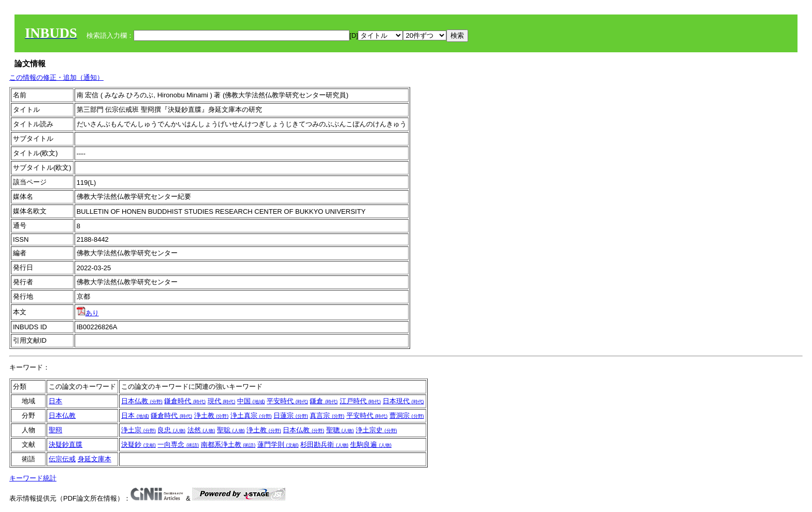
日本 (55, 401)
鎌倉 (324, 401)
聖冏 (55, 430)
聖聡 (231, 430)
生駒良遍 (371, 444)
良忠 (171, 430)
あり (88, 313)
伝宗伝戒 (62, 459)
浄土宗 (139, 430)
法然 (201, 430)
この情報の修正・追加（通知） (56, 77)
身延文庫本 (95, 459)
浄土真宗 (251, 415)
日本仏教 (142, 401)
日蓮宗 (291, 415)
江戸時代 (360, 401)
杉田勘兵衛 (324, 444)
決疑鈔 (139, 444)
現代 (222, 401)
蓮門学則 (278, 444)
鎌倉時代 (185, 401)
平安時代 (287, 401)
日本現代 (403, 401)
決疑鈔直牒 (66, 444)
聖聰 (340, 430)
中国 (251, 401)
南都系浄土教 (228, 444)
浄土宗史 (376, 430)
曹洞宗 (407, 415)
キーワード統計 (33, 478)
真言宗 (327, 415)
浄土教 (212, 415)
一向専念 (178, 444)
